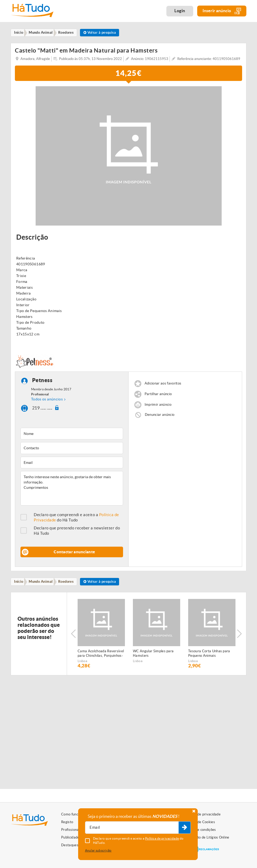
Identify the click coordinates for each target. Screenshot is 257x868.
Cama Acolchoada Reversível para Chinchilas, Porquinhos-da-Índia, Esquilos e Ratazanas (101, 655)
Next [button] (240, 636)
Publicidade (70, 837)
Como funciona (73, 814)
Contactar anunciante (74, 553)
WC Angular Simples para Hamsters (153, 655)
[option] (101, 636)
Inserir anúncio (222, 11)
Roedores (70, 583)
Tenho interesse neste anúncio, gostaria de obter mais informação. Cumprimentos (72, 490)
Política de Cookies (200, 822)
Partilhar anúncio (158, 395)
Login (180, 11)
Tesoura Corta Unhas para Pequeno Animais (209, 655)
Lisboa (82, 663)
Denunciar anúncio (160, 416)
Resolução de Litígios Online (207, 837)
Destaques (70, 845)
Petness (42, 381)
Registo (67, 822)
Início (20, 583)
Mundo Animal (43, 583)
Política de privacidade (203, 814)
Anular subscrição (98, 850)
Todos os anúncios (47, 400)
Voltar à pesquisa (105, 33)
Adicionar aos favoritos (163, 385)
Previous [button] (73, 636)
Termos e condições (200, 830)
